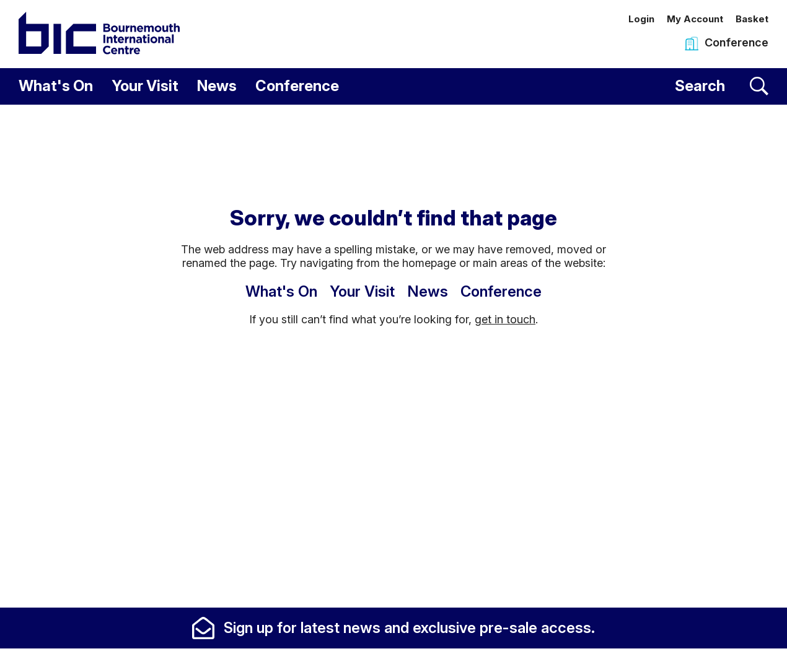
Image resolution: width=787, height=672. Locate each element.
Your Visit (145, 86)
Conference (297, 86)
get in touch (505, 319)
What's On (56, 86)
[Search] (722, 86)
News (217, 86)
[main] (394, 355)
